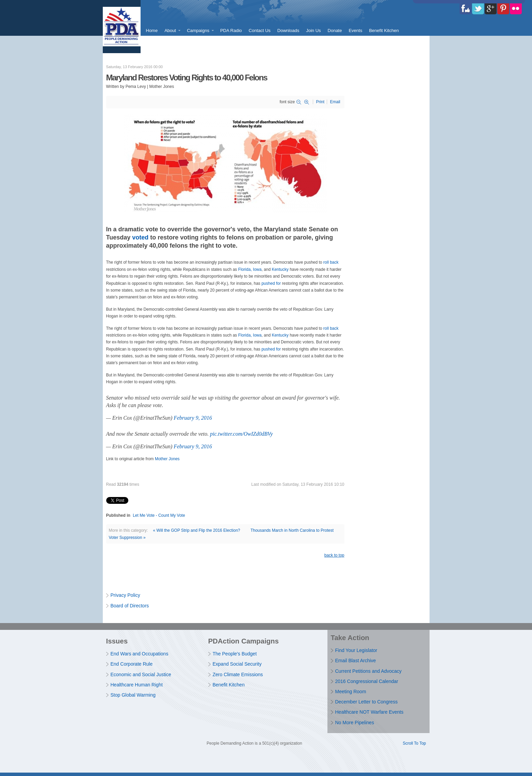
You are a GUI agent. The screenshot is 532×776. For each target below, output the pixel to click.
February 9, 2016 (193, 418)
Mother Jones (167, 459)
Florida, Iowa (250, 269)
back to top (334, 555)
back (334, 262)
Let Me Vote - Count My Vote (159, 515)
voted (140, 237)
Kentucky (280, 269)
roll (326, 262)
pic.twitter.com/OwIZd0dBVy (241, 434)
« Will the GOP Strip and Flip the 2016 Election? (197, 530)
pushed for (271, 283)
